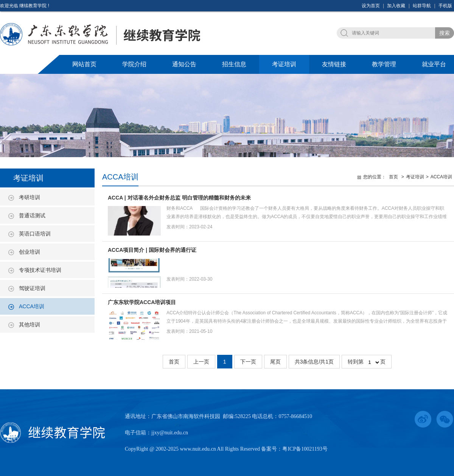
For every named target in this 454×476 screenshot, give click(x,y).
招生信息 (234, 64)
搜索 (445, 33)
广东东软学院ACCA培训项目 (142, 302)
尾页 (275, 362)
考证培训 (284, 64)
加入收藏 (396, 6)
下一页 (248, 362)
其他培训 (30, 325)
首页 (393, 177)
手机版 (445, 6)
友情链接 (334, 64)
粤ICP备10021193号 (305, 449)
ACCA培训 (32, 306)
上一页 (201, 362)
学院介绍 (134, 64)
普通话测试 (32, 215)
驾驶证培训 (32, 288)
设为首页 (371, 6)
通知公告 (184, 64)
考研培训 (30, 197)
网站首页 (84, 64)
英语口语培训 (35, 234)
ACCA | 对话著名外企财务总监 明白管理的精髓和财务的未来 (179, 198)
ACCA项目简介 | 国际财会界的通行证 (152, 250)
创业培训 (30, 252)
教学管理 (384, 64)
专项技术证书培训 (40, 270)
